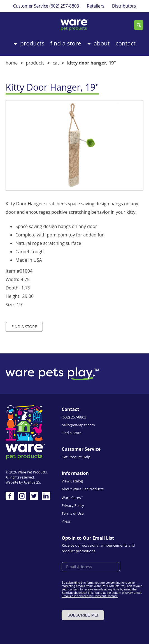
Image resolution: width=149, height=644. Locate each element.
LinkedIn (46, 496)
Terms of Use (73, 513)
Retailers (96, 6)
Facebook (10, 496)
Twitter (34, 496)
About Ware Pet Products (83, 489)
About (102, 43)
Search (139, 25)
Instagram (22, 496)
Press (66, 521)
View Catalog (72, 481)
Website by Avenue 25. (23, 482)
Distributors (124, 6)
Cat (56, 63)
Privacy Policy (73, 505)
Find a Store (66, 43)
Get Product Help (76, 457)
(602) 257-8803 (64, 6)
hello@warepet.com (78, 425)
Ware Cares (72, 497)
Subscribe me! (83, 615)
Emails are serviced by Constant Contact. (90, 596)
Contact (126, 43)
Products (32, 43)
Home (12, 63)
